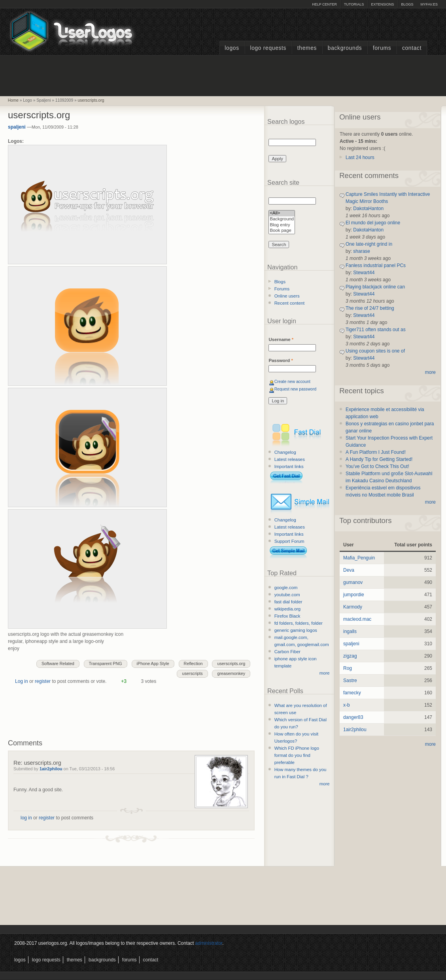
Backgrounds (345, 48)
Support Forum (289, 541)
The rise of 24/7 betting (370, 308)
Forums (382, 48)
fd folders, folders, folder (299, 623)
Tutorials (354, 4)
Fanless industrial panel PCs (376, 265)
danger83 (353, 717)
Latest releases (290, 459)
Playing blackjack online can (375, 287)
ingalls (350, 631)
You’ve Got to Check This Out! (377, 466)
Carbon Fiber (287, 652)
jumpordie (354, 595)
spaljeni (17, 127)
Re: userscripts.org (37, 763)
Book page (282, 231)
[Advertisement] (223, 75)
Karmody (353, 607)
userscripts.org (91, 100)
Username (281, 339)
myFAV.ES (429, 4)
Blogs (407, 4)
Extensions (382, 4)
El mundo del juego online (373, 223)
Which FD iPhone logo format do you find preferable (297, 755)
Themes (307, 48)
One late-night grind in (369, 244)
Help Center (324, 4)
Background (282, 219)
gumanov (353, 582)
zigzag (350, 656)
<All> (282, 213)
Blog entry (282, 225)
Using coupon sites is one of (375, 351)
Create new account (292, 382)
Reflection (193, 663)
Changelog (285, 452)
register (43, 681)
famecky (352, 693)
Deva (349, 570)
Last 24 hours (360, 157)
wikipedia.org (287, 609)
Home (13, 100)
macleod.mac (357, 619)
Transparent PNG (106, 663)
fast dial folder (288, 602)
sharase (362, 251)
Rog (348, 668)
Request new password (296, 389)
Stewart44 (364, 273)
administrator (209, 943)
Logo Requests (268, 48)
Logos (232, 48)
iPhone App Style (153, 663)
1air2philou (51, 769)
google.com (286, 588)
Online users (287, 296)
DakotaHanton (368, 209)
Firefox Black (287, 616)
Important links (289, 466)
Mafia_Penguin (359, 558)
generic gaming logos (296, 630)
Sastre (350, 681)
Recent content (290, 303)
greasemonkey (231, 673)
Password (281, 360)
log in (26, 818)
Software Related (58, 663)
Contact (412, 48)
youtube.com (287, 595)
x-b (347, 705)
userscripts (192, 673)
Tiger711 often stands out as (376, 330)
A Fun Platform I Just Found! (376, 452)
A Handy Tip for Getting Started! (379, 459)
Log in (22, 681)
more (325, 673)
